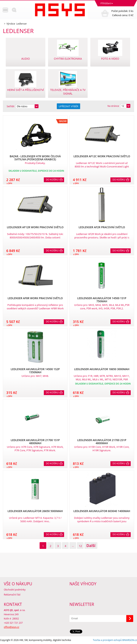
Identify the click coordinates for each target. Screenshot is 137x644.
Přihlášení (106, 3)
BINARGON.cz (130, 640)
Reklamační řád (12, 595)
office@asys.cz (11, 627)
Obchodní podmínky (15, 590)
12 (80, 546)
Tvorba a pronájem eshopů (107, 640)
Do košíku (52, 180)
